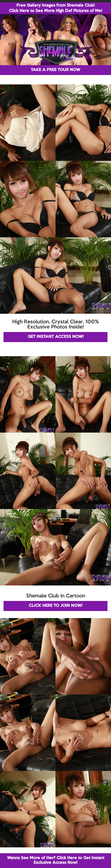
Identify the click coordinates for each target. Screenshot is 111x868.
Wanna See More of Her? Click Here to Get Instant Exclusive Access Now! (56, 860)
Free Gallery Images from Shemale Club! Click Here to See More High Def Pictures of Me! (55, 8)
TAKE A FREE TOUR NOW (55, 70)
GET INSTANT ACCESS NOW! (56, 337)
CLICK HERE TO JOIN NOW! (55, 606)
